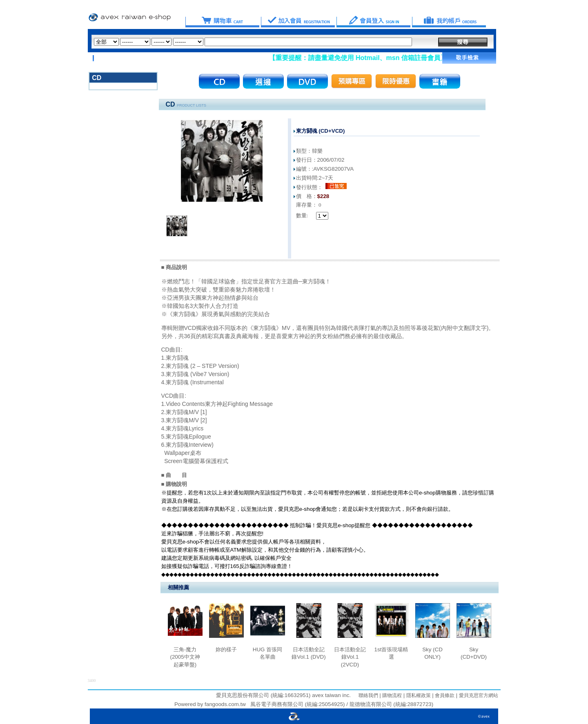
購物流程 (391, 695)
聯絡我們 (368, 695)
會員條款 (444, 695)
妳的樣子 (226, 649)
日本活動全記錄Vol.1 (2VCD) (350, 657)
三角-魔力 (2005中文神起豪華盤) (185, 657)
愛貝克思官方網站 (479, 695)
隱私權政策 (418, 695)
